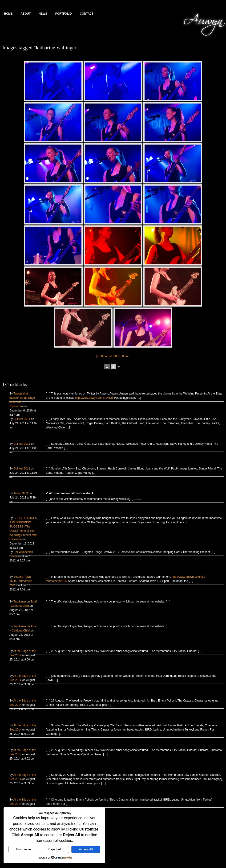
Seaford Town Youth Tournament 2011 (21, 581)
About (26, 14)
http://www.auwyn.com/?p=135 (94, 398)
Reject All (55, 849)
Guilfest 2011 (22, 419)
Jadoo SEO (21, 493)
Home (8, 14)
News (43, 14)
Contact (87, 14)
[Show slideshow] (113, 356)
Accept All (86, 849)
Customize (23, 849)
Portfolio (64, 14)
